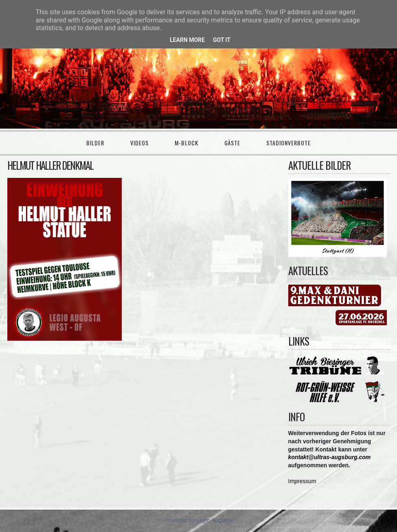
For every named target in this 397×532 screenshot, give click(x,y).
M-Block (186, 143)
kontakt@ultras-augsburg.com (330, 457)
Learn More (187, 40)
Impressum (302, 481)
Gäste (232, 143)
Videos (139, 143)
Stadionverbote (288, 143)
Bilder (95, 143)
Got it (222, 40)
